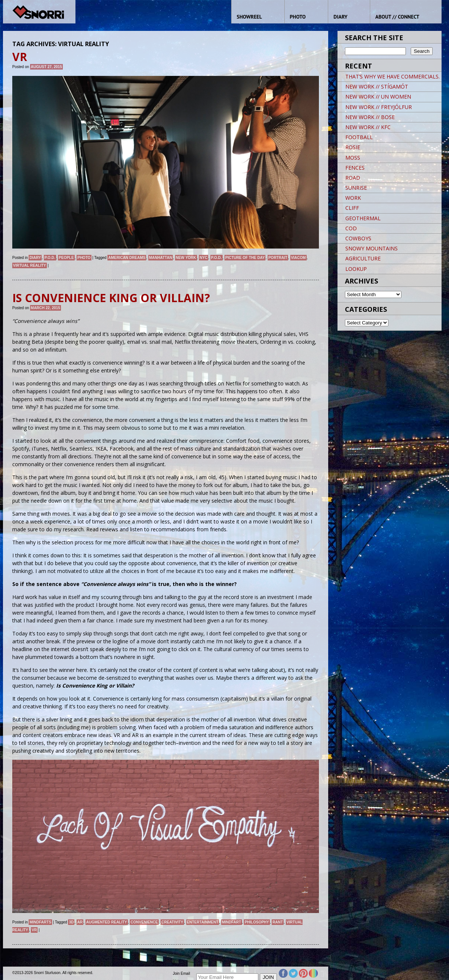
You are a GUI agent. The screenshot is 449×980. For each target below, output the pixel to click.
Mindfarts (40, 922)
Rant (278, 922)
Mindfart (232, 922)
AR (80, 922)
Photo (84, 258)
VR (34, 930)
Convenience (144, 922)
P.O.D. (50, 258)
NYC (203, 258)
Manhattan (161, 258)
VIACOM (298, 258)
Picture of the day (245, 258)
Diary (35, 258)
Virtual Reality (30, 265)
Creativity (172, 922)
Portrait (278, 258)
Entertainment (203, 922)
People (66, 258)
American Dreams (127, 258)
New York (186, 258)
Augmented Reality (107, 922)
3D (71, 922)
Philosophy (257, 922)
